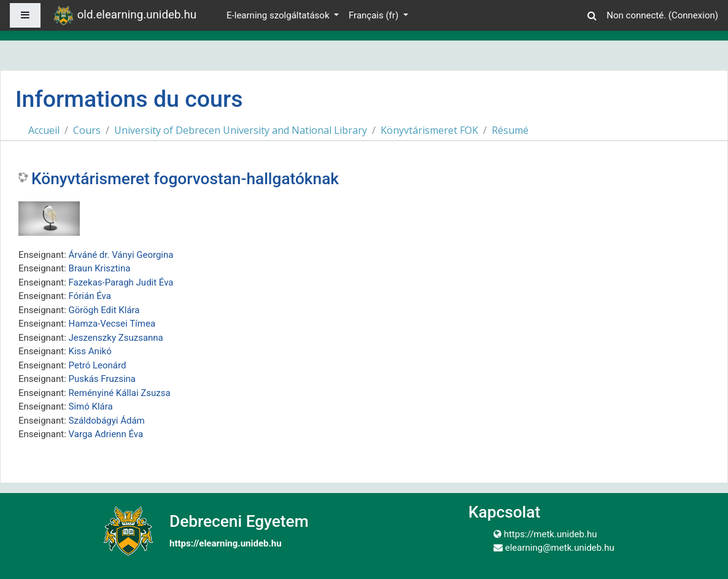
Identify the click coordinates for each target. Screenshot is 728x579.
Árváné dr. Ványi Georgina (121, 255)
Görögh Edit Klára (104, 310)
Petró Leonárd (98, 365)
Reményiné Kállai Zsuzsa (120, 393)
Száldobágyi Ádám (107, 421)
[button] (592, 14)
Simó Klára (91, 406)
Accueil (44, 130)
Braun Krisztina (100, 268)
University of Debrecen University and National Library (241, 130)
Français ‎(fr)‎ (375, 15)
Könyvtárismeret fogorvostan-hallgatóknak (185, 179)
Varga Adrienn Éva (106, 434)
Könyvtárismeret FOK (429, 130)
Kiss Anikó (90, 351)
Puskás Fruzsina (102, 379)
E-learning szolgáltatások (279, 15)
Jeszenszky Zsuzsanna (116, 338)
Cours (87, 130)
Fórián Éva (90, 296)
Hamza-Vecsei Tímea (112, 324)
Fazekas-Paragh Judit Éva (121, 282)
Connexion (693, 15)
